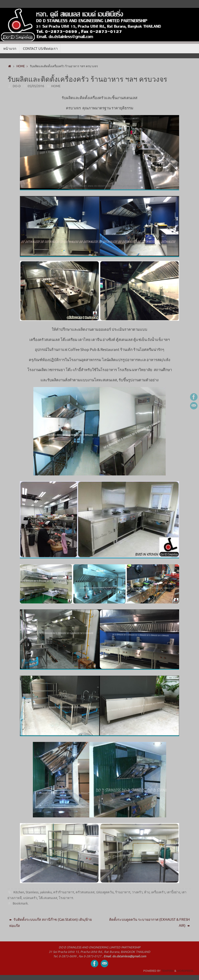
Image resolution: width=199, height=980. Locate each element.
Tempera (168, 971)
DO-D (17, 86)
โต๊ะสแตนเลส (48, 898)
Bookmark (20, 903)
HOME (23, 66)
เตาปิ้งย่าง (173, 892)
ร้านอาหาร (123, 892)
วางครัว (137, 892)
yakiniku (46, 892)
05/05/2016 (36, 86)
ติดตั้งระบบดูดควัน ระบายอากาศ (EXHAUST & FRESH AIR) (149, 923)
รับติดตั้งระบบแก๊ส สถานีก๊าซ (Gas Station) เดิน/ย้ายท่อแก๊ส (50, 923)
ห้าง (147, 892)
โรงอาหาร (66, 898)
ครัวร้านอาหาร (64, 892)
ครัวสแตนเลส (85, 892)
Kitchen (19, 892)
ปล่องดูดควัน (105, 892)
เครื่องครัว (158, 892)
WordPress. (185, 971)
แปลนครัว (30, 898)
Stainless (32, 892)
